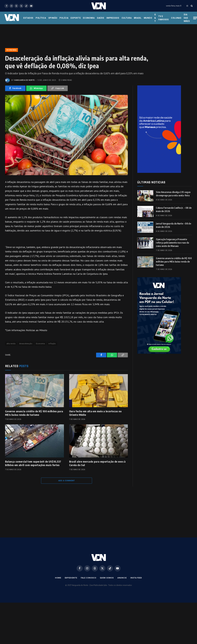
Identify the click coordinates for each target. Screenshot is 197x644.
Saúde (101, 18)
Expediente (71, 578)
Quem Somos (107, 578)
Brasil (138, 18)
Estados (28, 18)
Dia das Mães (187, 18)
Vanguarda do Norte (24, 80)
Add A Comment (67, 481)
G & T (155, 18)
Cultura (127, 18)
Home (58, 578)
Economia (89, 18)
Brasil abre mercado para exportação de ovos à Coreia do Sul (97, 463)
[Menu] (195, 18)
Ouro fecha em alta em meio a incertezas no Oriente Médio (95, 413)
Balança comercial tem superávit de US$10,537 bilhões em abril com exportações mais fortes (33, 463)
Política (41, 18)
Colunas (176, 18)
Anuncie (122, 578)
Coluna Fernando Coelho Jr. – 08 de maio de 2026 (174, 209)
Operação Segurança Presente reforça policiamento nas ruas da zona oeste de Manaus (172, 243)
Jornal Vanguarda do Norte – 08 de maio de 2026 (173, 225)
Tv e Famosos (164, 18)
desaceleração (26, 344)
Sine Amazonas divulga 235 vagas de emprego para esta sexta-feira (173, 194)
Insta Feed (136, 578)
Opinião (53, 18)
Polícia (64, 18)
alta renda (11, 344)
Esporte (76, 18)
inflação (52, 344)
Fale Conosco (89, 578)
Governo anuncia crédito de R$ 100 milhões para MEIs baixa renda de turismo (34, 413)
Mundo (148, 18)
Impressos (113, 18)
